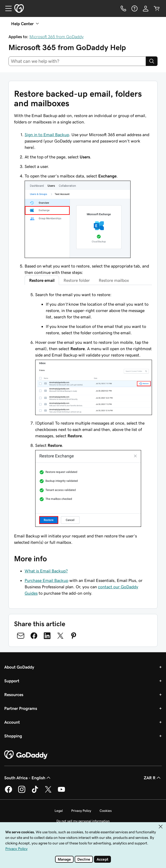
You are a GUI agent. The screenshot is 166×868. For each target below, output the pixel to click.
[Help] (134, 8)
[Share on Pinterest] (74, 636)
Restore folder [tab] (77, 280)
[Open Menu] (6, 8)
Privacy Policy (81, 811)
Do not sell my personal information (83, 821)
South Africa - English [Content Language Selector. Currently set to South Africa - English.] (28, 778)
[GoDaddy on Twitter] (48, 792)
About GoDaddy (19, 667)
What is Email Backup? (46, 571)
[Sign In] (146, 8)
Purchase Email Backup (46, 580)
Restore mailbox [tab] (114, 280)
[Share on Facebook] (34, 636)
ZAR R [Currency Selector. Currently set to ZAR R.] (153, 778)
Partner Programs (21, 708)
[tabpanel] (88, 410)
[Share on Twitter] (60, 636)
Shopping (13, 736)
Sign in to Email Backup (47, 135)
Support (12, 681)
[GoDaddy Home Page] (26, 755)
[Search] (152, 61)
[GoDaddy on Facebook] (8, 792)
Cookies (106, 811)
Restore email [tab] (42, 280)
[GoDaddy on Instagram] (22, 792)
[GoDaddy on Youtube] (61, 792)
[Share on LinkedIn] (47, 636)
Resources (14, 695)
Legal (59, 811)
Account (12, 722)
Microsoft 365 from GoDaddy (57, 37)
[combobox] (77, 61)
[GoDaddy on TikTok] (35, 792)
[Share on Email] (21, 636)
